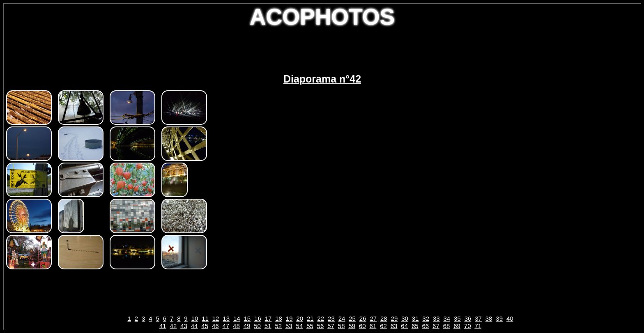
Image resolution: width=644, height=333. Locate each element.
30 (405, 318)
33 (436, 318)
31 (415, 318)
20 (300, 318)
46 (215, 326)
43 (184, 326)
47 (226, 326)
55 (310, 326)
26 (363, 318)
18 (279, 318)
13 (226, 318)
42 (174, 326)
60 (362, 326)
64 (404, 326)
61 (373, 326)
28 (384, 318)
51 (268, 326)
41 (163, 326)
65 (415, 326)
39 (499, 318)
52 (278, 326)
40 (510, 318)
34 (447, 318)
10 (195, 318)
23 (331, 318)
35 (457, 318)
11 (205, 318)
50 (257, 326)
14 (237, 318)
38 (489, 318)
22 (321, 318)
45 (205, 326)
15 (247, 318)
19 (289, 318)
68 (447, 326)
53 (289, 326)
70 (468, 326)
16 (258, 318)
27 (373, 318)
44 (194, 326)
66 (425, 326)
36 (468, 318)
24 (342, 318)
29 (394, 318)
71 (478, 326)
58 (342, 326)
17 (268, 318)
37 (478, 318)
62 (383, 326)
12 (216, 318)
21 (310, 318)
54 (300, 326)
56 (321, 326)
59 (352, 326)
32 (426, 318)
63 (394, 326)
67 (436, 326)
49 (247, 326)
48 (236, 326)
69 (457, 326)
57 (331, 326)
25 (352, 318)
